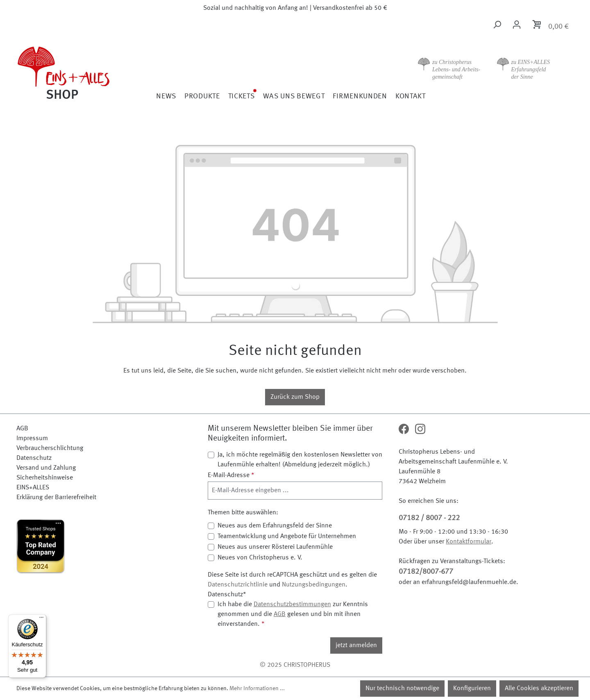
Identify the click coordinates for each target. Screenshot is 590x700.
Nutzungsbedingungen (314, 585)
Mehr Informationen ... (257, 689)
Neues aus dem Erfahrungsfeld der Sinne (275, 526)
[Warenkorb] (550, 26)
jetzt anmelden (356, 645)
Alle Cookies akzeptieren (539, 689)
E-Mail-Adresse (231, 475)
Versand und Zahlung (46, 468)
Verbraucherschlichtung (50, 448)
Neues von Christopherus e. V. (260, 558)
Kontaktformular (469, 542)
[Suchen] (497, 25)
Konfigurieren (472, 689)
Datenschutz (34, 458)
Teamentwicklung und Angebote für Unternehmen (287, 536)
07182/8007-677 (426, 572)
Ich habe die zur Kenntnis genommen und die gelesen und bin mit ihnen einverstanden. (293, 614)
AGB (22, 429)
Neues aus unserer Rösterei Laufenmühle (275, 547)
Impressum (32, 439)
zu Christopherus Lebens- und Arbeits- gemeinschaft (456, 69)
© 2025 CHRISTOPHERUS (295, 665)
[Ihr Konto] (517, 25)
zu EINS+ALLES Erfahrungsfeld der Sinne (531, 69)
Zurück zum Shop (295, 397)
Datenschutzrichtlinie (238, 585)
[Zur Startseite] (86, 72)
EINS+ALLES (33, 488)
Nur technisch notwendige (402, 689)
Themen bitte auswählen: (243, 513)
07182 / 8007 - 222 (429, 518)
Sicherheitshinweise (45, 478)
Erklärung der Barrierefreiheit (56, 498)
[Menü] (41, 619)
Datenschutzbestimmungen (292, 605)
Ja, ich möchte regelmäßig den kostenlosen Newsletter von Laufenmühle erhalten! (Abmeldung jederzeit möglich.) (300, 460)
